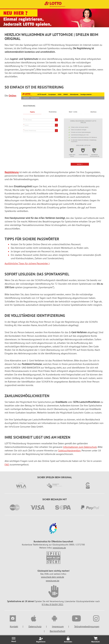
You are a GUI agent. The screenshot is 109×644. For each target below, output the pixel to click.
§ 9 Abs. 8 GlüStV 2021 (53, 604)
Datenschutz (35, 626)
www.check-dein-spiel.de (52, 577)
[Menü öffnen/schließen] (14, 640)
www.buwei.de (52, 581)
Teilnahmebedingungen (87, 626)
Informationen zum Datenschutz (80, 447)
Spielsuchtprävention (69, 450)
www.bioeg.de (59, 548)
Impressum (58, 626)
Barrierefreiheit (58, 631)
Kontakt (14, 626)
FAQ (7, 464)
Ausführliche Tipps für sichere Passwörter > (27, 263)
